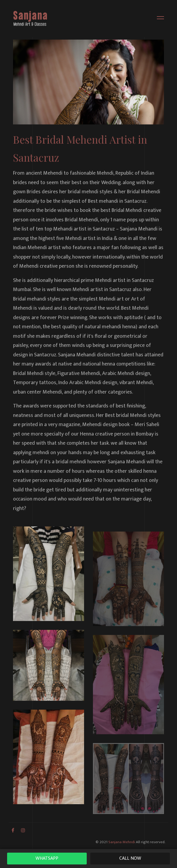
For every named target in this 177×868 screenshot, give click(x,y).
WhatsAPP (47, 858)
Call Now (130, 858)
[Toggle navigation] (159, 19)
